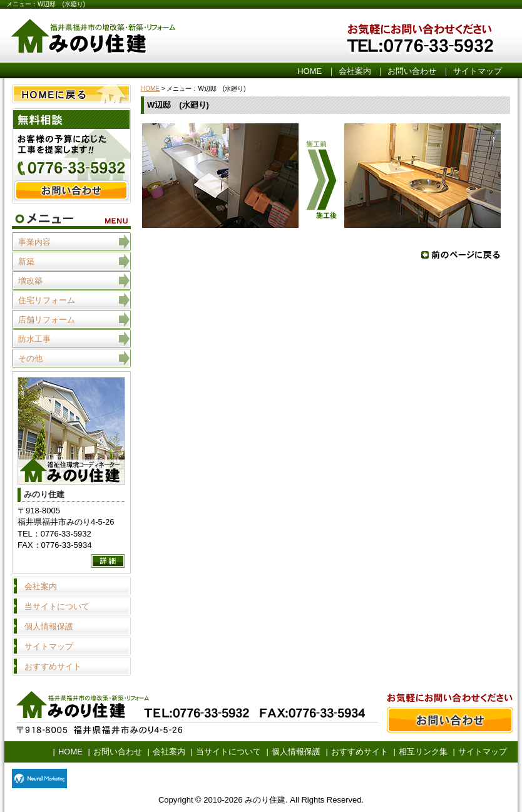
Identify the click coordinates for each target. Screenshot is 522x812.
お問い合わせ (412, 71)
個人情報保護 (49, 626)
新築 (26, 261)
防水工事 (34, 339)
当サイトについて (57, 606)
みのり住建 (161, 37)
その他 (30, 358)
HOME (310, 71)
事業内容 (34, 242)
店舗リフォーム (47, 320)
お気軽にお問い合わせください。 (443, 37)
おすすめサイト (53, 666)
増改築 (30, 281)
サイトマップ (478, 71)
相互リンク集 (423, 752)
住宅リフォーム (47, 300)
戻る (461, 255)
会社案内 (355, 71)
